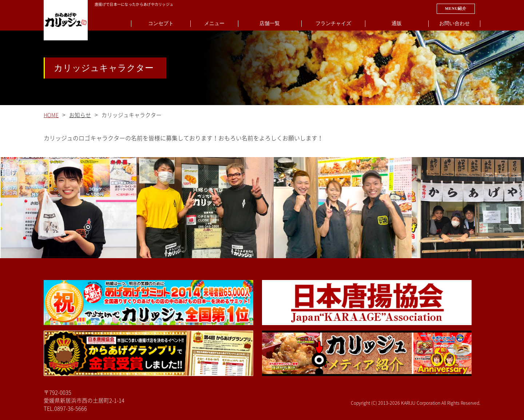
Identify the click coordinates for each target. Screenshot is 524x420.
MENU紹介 (456, 8)
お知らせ (80, 115)
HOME (51, 115)
